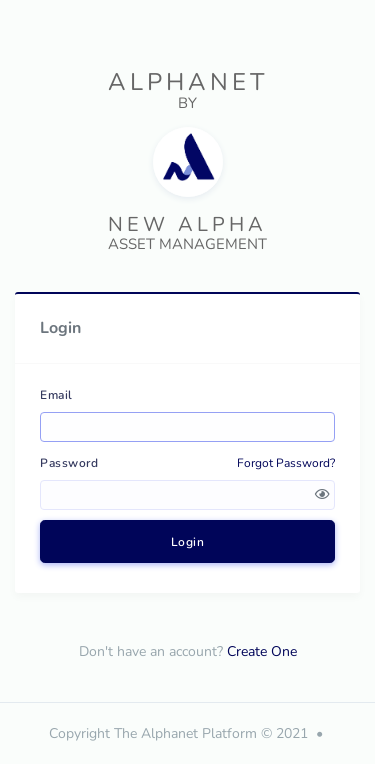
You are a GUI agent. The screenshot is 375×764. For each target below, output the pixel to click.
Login (188, 542)
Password (69, 463)
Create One (262, 651)
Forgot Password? (286, 463)
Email (56, 395)
